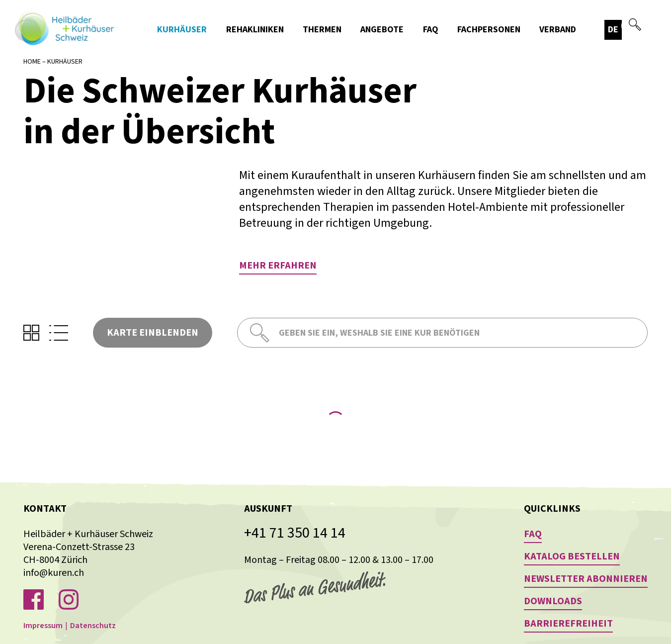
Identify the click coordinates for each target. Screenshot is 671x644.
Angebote (382, 30)
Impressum (43, 626)
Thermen (322, 30)
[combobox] (644, 30)
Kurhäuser (182, 30)
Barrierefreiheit (568, 624)
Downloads (553, 601)
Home (32, 62)
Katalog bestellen (572, 556)
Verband (558, 30)
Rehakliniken (255, 30)
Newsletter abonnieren (586, 579)
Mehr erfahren (278, 266)
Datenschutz (93, 626)
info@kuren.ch (54, 573)
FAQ (431, 30)
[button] (644, 30)
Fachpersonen (489, 30)
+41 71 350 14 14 (295, 533)
